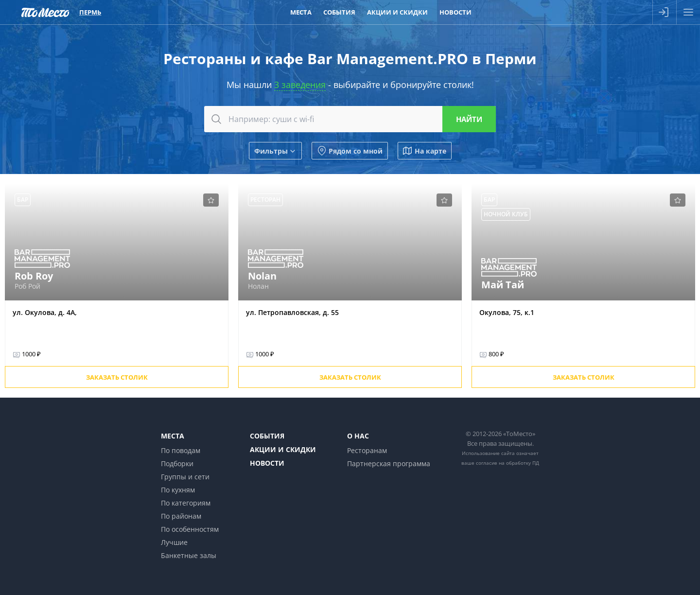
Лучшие (174, 542)
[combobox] (350, 119)
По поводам (181, 450)
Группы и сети (185, 477)
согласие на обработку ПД (507, 463)
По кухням (178, 490)
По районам (181, 516)
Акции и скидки (283, 449)
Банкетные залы (189, 555)
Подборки (177, 464)
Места (173, 436)
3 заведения (300, 85)
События (267, 436)
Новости (267, 463)
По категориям (186, 503)
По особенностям (190, 529)
